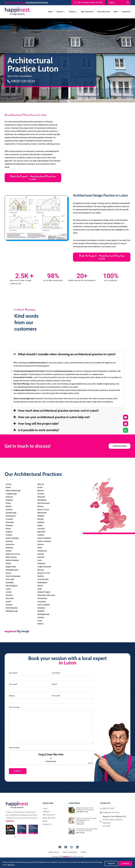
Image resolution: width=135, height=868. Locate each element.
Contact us (126, 12)
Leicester (41, 529)
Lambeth (41, 535)
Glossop (41, 570)
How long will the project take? (38, 424)
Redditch (41, 516)
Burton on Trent (43, 510)
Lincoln (8, 484)
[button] (67, 354)
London (9, 592)
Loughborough (11, 494)
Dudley (40, 525)
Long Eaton (42, 602)
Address (12, 696)
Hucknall (9, 510)
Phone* (55, 684)
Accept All (125, 863)
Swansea (9, 497)
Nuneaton (9, 525)
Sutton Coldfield (44, 605)
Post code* (56, 696)
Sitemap (83, 852)
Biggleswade (11, 567)
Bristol (8, 487)
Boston (8, 573)
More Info (11, 865)
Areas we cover (104, 12)
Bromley (41, 519)
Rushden (9, 605)
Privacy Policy (54, 852)
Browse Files (51, 761)
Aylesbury (41, 608)
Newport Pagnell (44, 592)
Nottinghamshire (12, 570)
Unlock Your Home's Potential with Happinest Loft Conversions (86, 820)
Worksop (9, 541)
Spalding (41, 522)
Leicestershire (43, 579)
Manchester (42, 513)
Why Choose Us (87, 12)
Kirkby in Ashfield (44, 541)
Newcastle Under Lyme (46, 595)
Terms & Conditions (70, 852)
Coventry (41, 494)
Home (50, 12)
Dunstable (10, 583)
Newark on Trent (44, 573)
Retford (40, 624)
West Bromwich (43, 503)
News (116, 12)
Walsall (9, 506)
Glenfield (41, 557)
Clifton (8, 503)
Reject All (111, 863)
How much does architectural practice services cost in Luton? (58, 411)
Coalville (41, 554)
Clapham (9, 532)
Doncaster (10, 522)
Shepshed (41, 563)
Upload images (14, 748)
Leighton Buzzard (44, 567)
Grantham (9, 500)
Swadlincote (42, 551)
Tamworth (41, 497)
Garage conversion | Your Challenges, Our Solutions (85, 809)
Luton (40, 560)
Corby (40, 621)
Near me (41, 484)
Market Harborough (13, 491)
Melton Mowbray (12, 560)
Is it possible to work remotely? (39, 430)
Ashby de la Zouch (13, 554)
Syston (40, 487)
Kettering (9, 548)
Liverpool (9, 519)
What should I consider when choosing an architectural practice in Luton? (67, 354)
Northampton (11, 516)
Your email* (13, 684)
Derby (40, 589)
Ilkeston (41, 544)
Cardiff (8, 602)
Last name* (56, 673)
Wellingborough (12, 611)
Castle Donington (12, 538)
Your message (14, 707)
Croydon (9, 535)
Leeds (8, 589)
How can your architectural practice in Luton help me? (54, 417)
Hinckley (41, 617)
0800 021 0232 (21, 81)
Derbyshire (10, 544)
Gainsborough (11, 513)
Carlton (8, 563)
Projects (72, 12)
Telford (40, 586)
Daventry (9, 595)
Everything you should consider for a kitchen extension (87, 830)
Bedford (41, 576)
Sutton (40, 548)
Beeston (41, 491)
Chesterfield (42, 598)
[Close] (134, 859)
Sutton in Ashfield (44, 538)
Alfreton (40, 506)
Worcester (10, 598)
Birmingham (42, 500)
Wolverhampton (12, 608)
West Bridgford (12, 586)
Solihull (9, 551)
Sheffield (41, 611)
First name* (13, 673)
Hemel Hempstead (13, 576)
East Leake (10, 579)
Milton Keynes (11, 557)
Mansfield (41, 532)
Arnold (8, 529)
